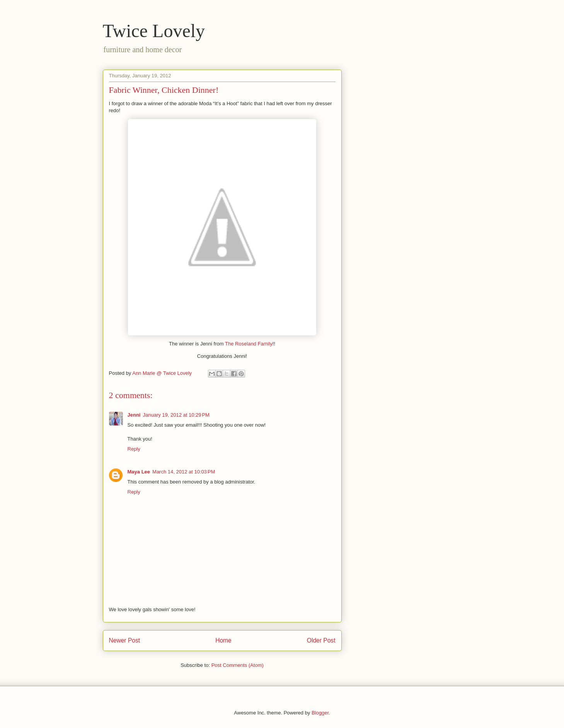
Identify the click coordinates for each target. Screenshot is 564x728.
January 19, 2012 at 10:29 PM (176, 415)
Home (223, 640)
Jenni (134, 415)
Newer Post (125, 640)
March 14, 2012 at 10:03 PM (184, 472)
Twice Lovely (154, 31)
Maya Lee (139, 472)
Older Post (321, 640)
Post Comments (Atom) (238, 665)
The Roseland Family (249, 344)
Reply (134, 449)
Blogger (320, 713)
